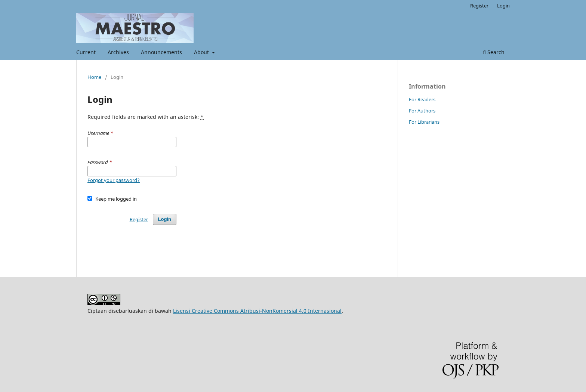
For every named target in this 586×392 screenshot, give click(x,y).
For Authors (422, 111)
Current (86, 52)
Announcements (161, 52)
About (202, 52)
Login (503, 6)
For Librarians (424, 122)
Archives (118, 52)
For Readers (422, 99)
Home (94, 77)
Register (479, 6)
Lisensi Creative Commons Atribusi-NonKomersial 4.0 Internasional (257, 311)
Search (494, 52)
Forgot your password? (114, 180)
